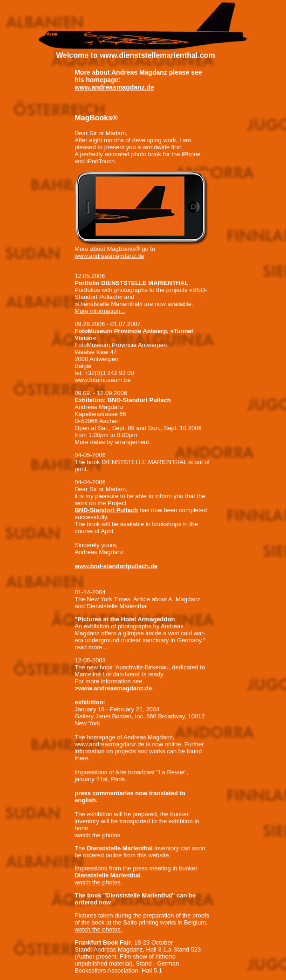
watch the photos (97, 835)
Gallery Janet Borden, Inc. (109, 716)
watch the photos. (98, 882)
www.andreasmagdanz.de (114, 87)
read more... (91, 647)
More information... (100, 311)
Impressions (91, 772)
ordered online (102, 855)
